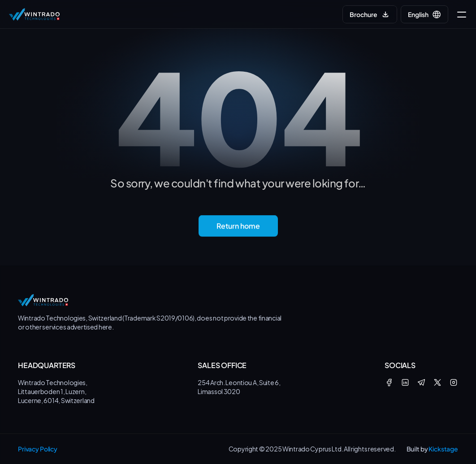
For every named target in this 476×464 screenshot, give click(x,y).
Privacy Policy (38, 449)
